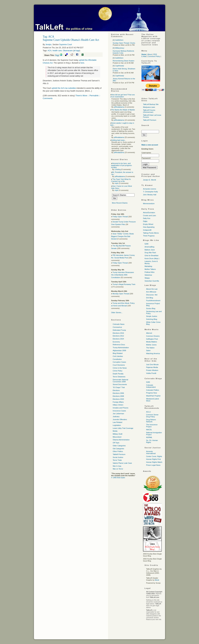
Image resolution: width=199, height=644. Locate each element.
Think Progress (149, 236)
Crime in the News (120, 368)
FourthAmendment (153, 301)
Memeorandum (149, 204)
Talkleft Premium (119, 454)
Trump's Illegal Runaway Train (124, 284)
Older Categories (119, 446)
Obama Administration (121, 440)
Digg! (57, 55)
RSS (155, 54)
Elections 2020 (118, 399)
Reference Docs (119, 345)
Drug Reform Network (151, 421)
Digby (145, 221)
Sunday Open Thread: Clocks (124, 43)
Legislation (117, 425)
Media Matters (152, 342)
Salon (148, 350)
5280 (146, 244)
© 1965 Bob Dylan (118, 478)
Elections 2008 (118, 396)
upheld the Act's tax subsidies (64, 88)
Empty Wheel (148, 224)
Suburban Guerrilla (152, 281)
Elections (116, 390)
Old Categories (118, 449)
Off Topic (116, 443)
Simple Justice (152, 316)
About (150, 54)
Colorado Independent (151, 386)
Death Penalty (118, 374)
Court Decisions (119, 365)
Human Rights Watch (154, 462)
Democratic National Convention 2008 (120, 381)
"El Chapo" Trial (119, 387)
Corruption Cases (119, 362)
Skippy (147, 278)
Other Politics (118, 451)
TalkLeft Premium (150, 120)
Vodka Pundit (151, 373)
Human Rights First (153, 459)
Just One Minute (152, 365)
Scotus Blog (151, 308)
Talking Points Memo (151, 233)
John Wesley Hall (150, 195)
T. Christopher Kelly (150, 192)
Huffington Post (152, 339)
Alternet (149, 333)
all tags (77, 51)
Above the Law (152, 289)
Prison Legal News (153, 465)
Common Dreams (153, 336)
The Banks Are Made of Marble (123, 110)
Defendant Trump (119, 330)
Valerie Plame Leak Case (122, 463)
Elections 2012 (118, 336)
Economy (116, 342)
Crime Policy (118, 371)
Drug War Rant (150, 253)
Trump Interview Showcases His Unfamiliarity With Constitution (123, 275)
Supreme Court (66, 45)
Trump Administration (121, 348)
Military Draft (118, 434)
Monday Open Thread (121, 294)
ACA (50, 51)
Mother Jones (151, 345)
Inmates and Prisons (120, 408)
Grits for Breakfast (152, 256)
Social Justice (118, 457)
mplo (117, 183)
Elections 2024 (118, 339)
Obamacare (68, 51)
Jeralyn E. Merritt (149, 180)
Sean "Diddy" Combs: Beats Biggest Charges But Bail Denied (123, 236)
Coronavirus (117, 327)
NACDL (149, 430)
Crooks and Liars (149, 215)
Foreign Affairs (118, 402)
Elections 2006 (118, 393)
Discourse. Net (152, 295)
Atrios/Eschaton (149, 213)
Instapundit (147, 230)
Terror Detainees (119, 377)
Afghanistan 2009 (119, 350)
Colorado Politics (153, 390)
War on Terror (118, 469)
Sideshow (148, 275)
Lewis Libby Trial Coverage (123, 428)
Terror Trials (117, 460)
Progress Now (152, 393)
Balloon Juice (150, 250)
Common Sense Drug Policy (152, 416)
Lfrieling (118, 169)
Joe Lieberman (118, 414)
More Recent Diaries (120, 203)
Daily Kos (147, 218)
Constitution (117, 359)
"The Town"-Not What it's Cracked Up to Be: (121, 180)
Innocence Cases (119, 411)
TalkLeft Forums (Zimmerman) (149, 111)
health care (57, 51)
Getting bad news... (119, 140)
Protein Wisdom (152, 370)
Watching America (153, 353)
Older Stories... (117, 313)
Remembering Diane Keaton (124, 61)
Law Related (117, 422)
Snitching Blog (152, 319)
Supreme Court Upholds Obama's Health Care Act (71, 40)
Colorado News (119, 324)
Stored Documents (120, 384)
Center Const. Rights (154, 456)
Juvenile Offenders (120, 419)
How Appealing (149, 227)
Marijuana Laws (149, 107)
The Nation (150, 348)
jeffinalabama (119, 107)
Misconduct (117, 437)
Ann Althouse (151, 292)
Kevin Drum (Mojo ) (152, 258)
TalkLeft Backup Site (151, 104)
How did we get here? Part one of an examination (123, 96)
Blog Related (118, 353)
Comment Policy (154, 56)
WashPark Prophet (153, 396)
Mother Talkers (150, 269)
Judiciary (116, 417)
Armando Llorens (150, 189)
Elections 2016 (118, 333)
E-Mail (144, 56)
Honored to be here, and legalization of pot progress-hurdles (122, 165)
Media (115, 431)
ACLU (148, 412)
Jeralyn (48, 45)
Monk (157, 580)
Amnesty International (151, 452)
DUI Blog (150, 298)
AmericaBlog (149, 247)
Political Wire (150, 272)
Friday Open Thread (120, 217)
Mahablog (148, 266)
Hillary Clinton (118, 405)
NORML (149, 437)
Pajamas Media (152, 367)
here (82, 63)
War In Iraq (117, 466)
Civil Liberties (118, 356)
